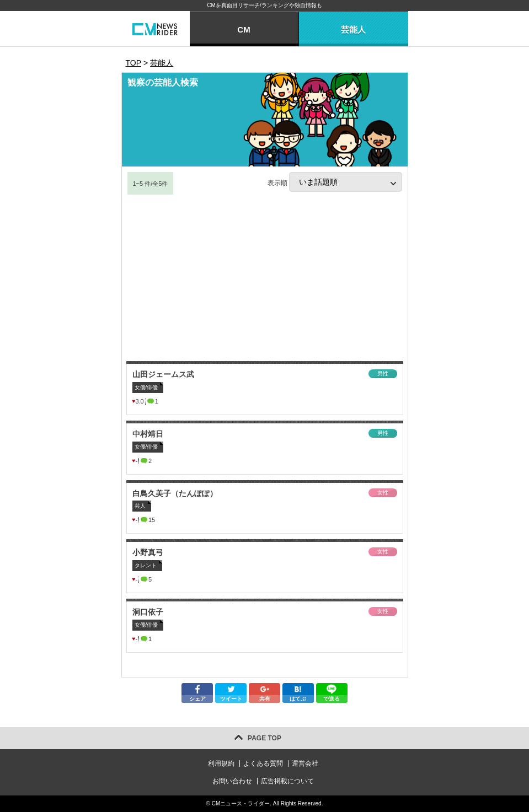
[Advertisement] (265, 278)
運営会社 (305, 763)
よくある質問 (263, 763)
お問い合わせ (232, 781)
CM (244, 29)
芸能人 (353, 29)
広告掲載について (287, 781)
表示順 (335, 182)
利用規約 (221, 763)
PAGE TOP (264, 738)
